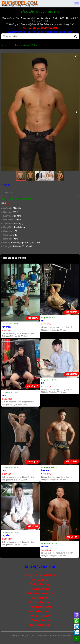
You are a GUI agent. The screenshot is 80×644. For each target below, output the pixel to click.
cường (44, 546)
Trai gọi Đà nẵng (40, 584)
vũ (42, 321)
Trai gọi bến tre (40, 620)
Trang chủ (6, 45)
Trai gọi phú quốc (40, 625)
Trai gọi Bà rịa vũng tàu (40, 593)
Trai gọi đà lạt (40, 598)
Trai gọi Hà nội (40, 580)
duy (4, 471)
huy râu (6, 535)
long (4, 395)
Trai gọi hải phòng (40, 616)
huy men (46, 470)
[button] (76, 56)
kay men (6, 327)
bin (43, 383)
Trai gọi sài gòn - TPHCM (10, 324)
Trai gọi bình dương (40, 611)
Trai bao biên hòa (40, 602)
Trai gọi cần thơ (40, 589)
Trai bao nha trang (40, 607)
